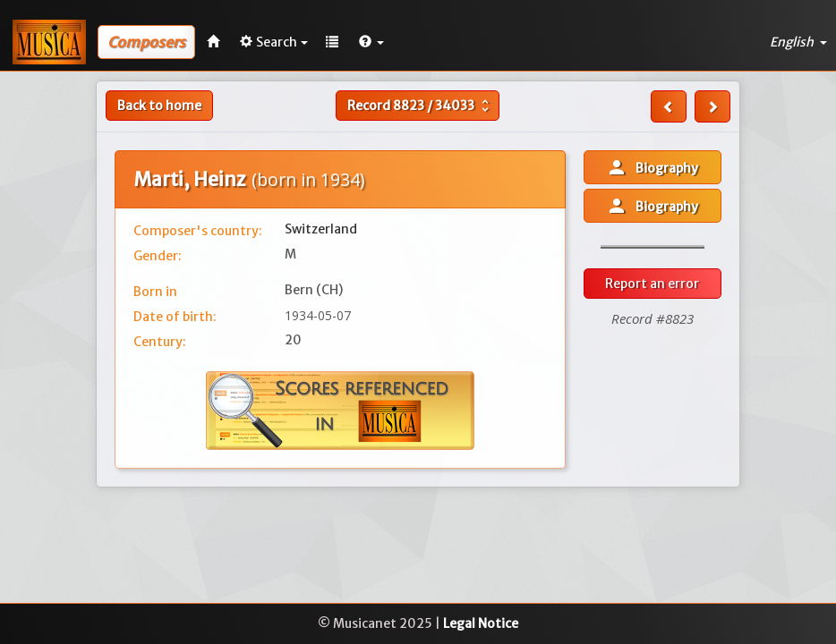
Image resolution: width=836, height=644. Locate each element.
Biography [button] (652, 167)
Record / (420, 106)
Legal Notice (481, 623)
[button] (371, 42)
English (798, 42)
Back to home (159, 106)
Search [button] (274, 42)
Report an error (652, 284)
